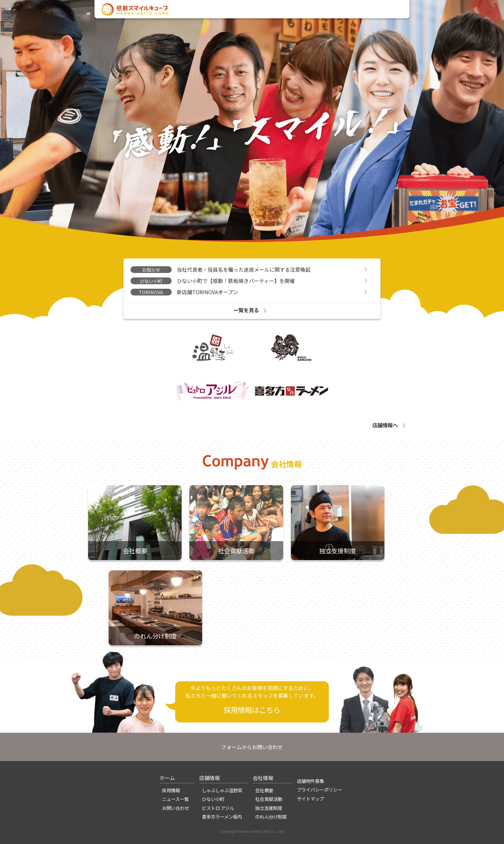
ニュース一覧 (175, 799)
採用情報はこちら (252, 710)
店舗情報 (321, 11)
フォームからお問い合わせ (252, 747)
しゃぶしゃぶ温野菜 (222, 790)
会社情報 (293, 11)
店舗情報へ (390, 425)
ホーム (167, 778)
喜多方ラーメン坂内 (222, 817)
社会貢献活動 (269, 799)
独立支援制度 (269, 808)
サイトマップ (310, 799)
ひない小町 (213, 799)
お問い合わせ (383, 11)
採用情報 (350, 11)
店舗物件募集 (310, 781)
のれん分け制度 (271, 817)
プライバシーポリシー (319, 790)
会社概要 (264, 790)
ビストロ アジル (218, 808)
